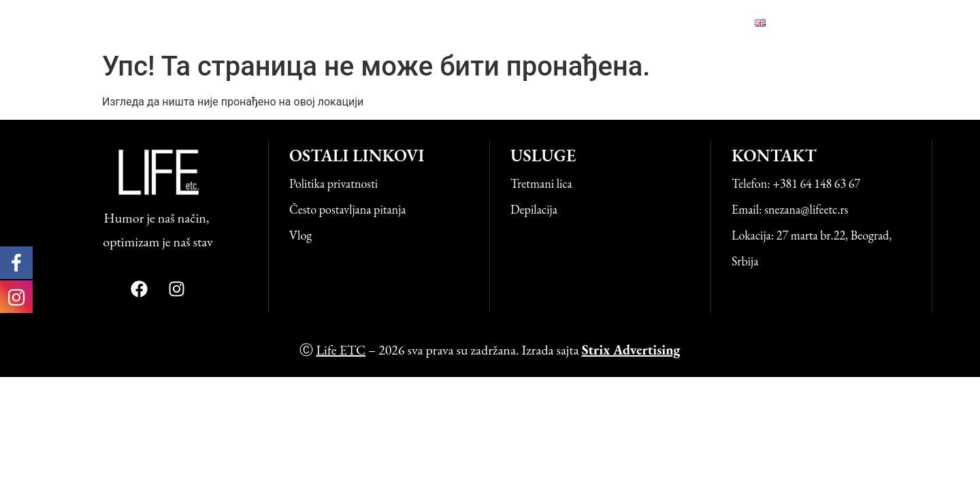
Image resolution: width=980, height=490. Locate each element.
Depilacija (534, 209)
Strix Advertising (631, 350)
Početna (312, 22)
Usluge (388, 22)
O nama (463, 22)
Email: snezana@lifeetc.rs (790, 209)
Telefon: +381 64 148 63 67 (796, 183)
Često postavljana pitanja (347, 209)
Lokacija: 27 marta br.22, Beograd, (812, 235)
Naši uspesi (549, 22)
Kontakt (697, 22)
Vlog (627, 22)
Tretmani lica (541, 183)
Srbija (745, 261)
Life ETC (102, 22)
